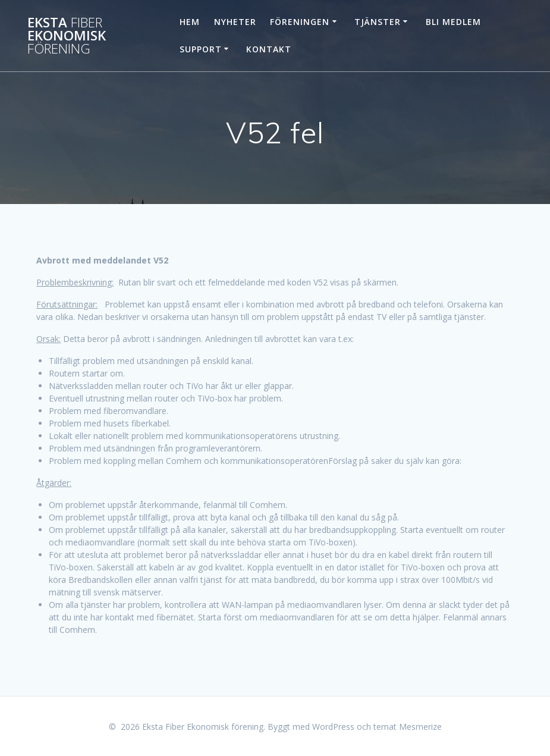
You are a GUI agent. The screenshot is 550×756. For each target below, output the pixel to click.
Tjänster (378, 22)
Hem (190, 22)
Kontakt (269, 49)
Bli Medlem (453, 22)
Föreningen (300, 22)
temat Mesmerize (408, 727)
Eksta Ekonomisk (67, 36)
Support (201, 49)
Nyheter (235, 22)
